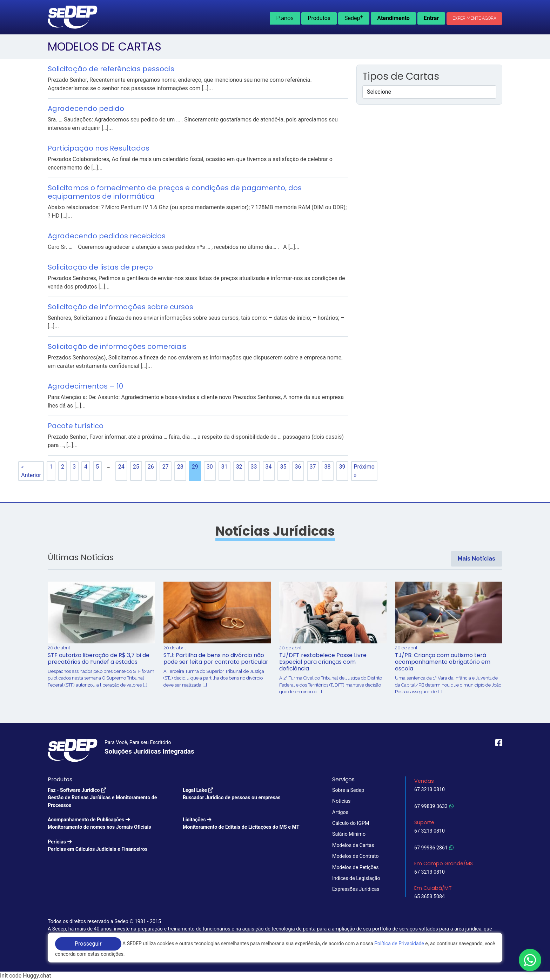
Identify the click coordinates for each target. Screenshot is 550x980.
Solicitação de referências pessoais (111, 69)
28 (180, 467)
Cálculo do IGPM (351, 823)
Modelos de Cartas (353, 845)
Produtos (319, 18)
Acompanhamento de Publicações (99, 824)
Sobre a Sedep (348, 790)
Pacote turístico (76, 426)
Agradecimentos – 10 (85, 386)
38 (328, 467)
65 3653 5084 (430, 896)
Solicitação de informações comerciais (117, 346)
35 (283, 467)
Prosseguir (88, 944)
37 (313, 467)
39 (342, 467)
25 (136, 467)
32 (239, 467)
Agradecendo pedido (86, 108)
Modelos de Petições (356, 867)
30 (210, 467)
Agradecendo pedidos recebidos (107, 236)
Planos (285, 18)
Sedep (354, 17)
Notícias (341, 801)
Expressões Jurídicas (356, 889)
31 (224, 467)
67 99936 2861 (434, 848)
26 (151, 467)
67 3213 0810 (430, 789)
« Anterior (31, 471)
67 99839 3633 (434, 806)
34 (269, 467)
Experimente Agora (474, 18)
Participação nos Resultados (99, 148)
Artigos (340, 812)
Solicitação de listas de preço (100, 267)
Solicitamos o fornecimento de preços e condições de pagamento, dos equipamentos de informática (175, 192)
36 (298, 467)
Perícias (98, 846)
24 (121, 467)
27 (166, 467)
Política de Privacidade (399, 943)
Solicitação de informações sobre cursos (120, 307)
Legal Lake (232, 794)
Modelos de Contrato (356, 856)
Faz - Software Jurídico (111, 798)
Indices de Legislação (356, 878)
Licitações (241, 824)
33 (254, 467)
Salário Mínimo (349, 834)
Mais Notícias (477, 559)
